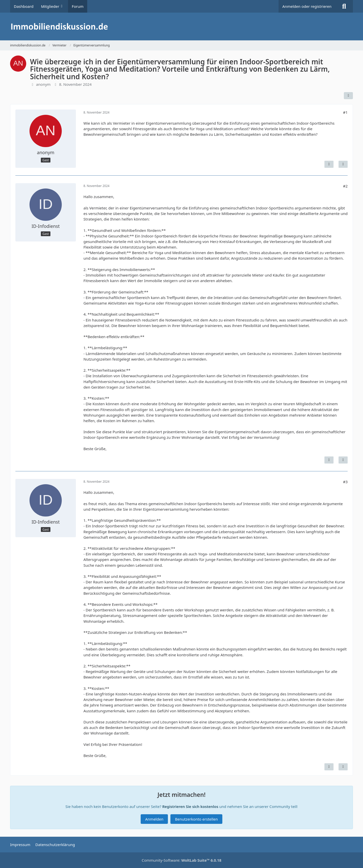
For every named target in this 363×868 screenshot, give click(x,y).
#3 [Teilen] (345, 482)
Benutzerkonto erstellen (196, 819)
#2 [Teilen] (345, 186)
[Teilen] (348, 96)
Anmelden (154, 819)
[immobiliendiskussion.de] (181, 26)
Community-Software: (181, 860)
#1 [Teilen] (345, 112)
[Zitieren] (343, 164)
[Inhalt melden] (329, 164)
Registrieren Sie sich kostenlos (190, 806)
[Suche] (344, 6)
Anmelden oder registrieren (307, 6)
